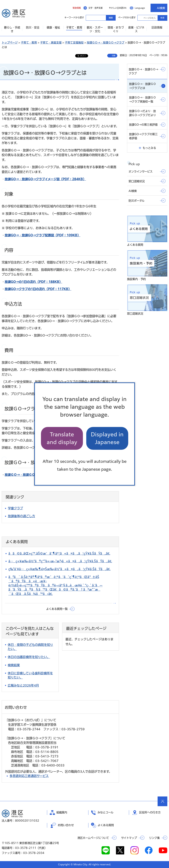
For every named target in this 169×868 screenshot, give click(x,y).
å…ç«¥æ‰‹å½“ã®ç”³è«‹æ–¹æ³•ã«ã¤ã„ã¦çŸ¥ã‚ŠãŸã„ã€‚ (60, 561)
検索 (162, 18)
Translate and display (62, 438)
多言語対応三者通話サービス (29, 776)
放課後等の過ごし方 (21, 516)
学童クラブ (15, 508)
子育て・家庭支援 (51, 43)
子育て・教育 (29, 43)
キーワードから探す (89, 18)
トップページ (10, 43)
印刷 (114, 56)
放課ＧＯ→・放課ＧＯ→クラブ (106, 43)
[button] (74, 8)
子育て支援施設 (74, 43)
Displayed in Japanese (107, 438)
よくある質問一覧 (57, 609)
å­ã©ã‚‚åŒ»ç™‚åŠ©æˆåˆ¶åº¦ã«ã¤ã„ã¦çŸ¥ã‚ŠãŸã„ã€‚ (59, 553)
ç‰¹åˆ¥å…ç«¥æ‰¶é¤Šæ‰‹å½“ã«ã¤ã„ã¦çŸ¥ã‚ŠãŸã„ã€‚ (59, 569)
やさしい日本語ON (118, 8)
